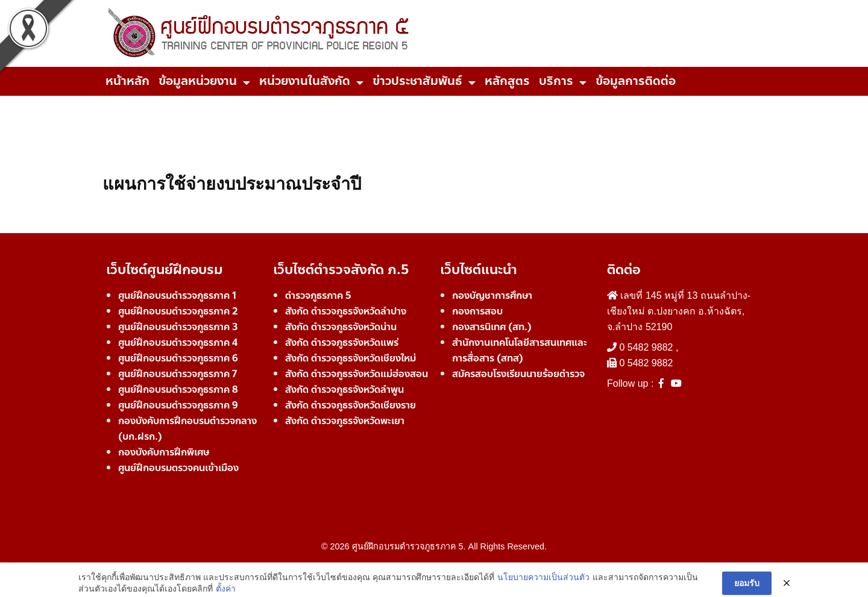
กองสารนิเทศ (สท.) (492, 327)
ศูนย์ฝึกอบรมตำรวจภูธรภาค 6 (178, 358)
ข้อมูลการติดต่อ (636, 81)
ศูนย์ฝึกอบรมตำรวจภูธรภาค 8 (178, 389)
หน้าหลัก (127, 81)
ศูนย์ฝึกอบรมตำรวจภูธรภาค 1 (177, 295)
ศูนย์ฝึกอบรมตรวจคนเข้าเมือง (178, 468)
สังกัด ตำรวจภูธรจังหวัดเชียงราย (351, 405)
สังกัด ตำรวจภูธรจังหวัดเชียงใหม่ (351, 358)
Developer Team (434, 568)
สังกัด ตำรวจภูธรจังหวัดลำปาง (346, 311)
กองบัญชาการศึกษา (492, 295)
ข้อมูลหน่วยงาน (198, 81)
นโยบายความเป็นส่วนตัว (543, 587)
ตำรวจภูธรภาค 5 (318, 295)
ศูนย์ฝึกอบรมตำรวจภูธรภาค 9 (178, 405)
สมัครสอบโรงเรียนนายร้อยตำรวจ (518, 374)
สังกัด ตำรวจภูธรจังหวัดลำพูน (344, 389)
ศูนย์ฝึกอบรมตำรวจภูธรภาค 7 (178, 374)
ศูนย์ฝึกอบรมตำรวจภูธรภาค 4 (178, 342)
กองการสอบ (477, 311)
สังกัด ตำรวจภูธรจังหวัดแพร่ (342, 342)
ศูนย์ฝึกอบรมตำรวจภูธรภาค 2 (178, 311)
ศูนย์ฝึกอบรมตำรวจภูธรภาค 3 (178, 327)
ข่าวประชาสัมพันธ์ (417, 81)
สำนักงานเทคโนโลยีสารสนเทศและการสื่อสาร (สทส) (520, 350)
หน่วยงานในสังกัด (305, 81)
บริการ (556, 81)
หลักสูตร (507, 81)
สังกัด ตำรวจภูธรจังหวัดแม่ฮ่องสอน (357, 374)
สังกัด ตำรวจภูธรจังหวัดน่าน (341, 327)
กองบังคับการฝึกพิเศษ (164, 452)
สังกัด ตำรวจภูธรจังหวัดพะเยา (345, 421)
